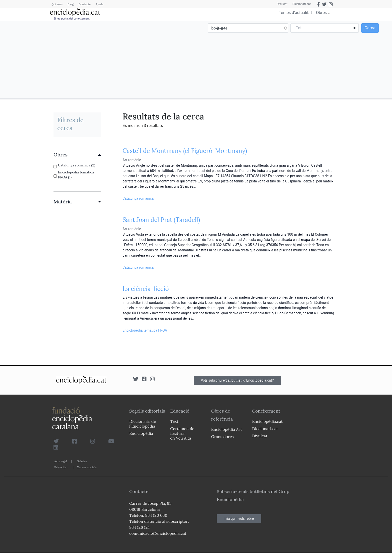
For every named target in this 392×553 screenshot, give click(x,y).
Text (174, 421)
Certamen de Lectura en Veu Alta (182, 433)
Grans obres (222, 437)
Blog (70, 4)
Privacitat (61, 467)
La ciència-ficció (146, 289)
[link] (77, 155)
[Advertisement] (99, 59)
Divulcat (282, 4)
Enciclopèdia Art (227, 429)
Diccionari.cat (302, 4)
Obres (321, 12)
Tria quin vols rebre (239, 519)
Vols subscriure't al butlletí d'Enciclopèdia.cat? (237, 380)
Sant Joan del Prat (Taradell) (161, 220)
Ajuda (100, 4)
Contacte (84, 4)
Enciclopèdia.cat (267, 421)
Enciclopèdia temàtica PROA (145, 330)
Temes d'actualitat (295, 12)
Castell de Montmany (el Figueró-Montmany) (185, 151)
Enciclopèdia (141, 433)
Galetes (82, 461)
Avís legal (61, 461)
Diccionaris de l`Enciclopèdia (142, 424)
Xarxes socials (87, 467)
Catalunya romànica (138, 198)
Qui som (57, 4)
